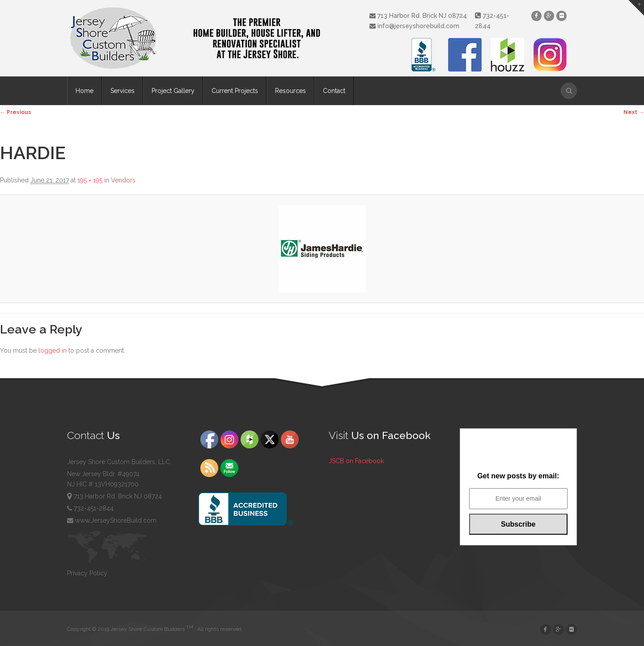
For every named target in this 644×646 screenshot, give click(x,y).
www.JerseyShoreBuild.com (112, 520)
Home (85, 91)
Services (123, 91)
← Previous (16, 112)
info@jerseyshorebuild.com (414, 26)
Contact (334, 91)
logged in (53, 350)
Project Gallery (173, 91)
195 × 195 (90, 180)
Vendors (123, 180)
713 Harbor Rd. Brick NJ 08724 (418, 16)
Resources (290, 91)
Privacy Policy (87, 573)
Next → (634, 112)
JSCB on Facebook (356, 461)
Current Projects (235, 91)
